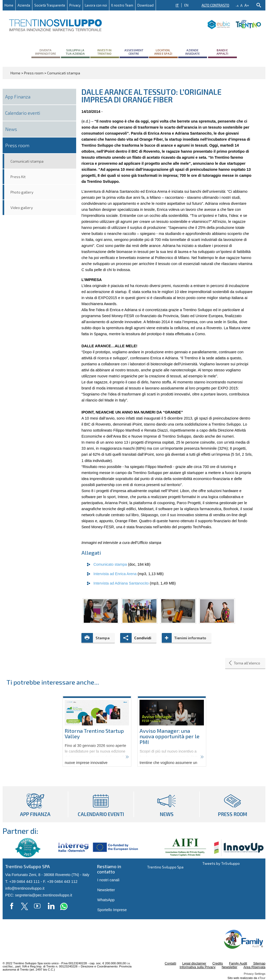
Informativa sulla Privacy (197, 967)
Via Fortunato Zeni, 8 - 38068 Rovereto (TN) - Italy (47, 875)
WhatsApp (106, 900)
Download (146, 5)
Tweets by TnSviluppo (221, 863)
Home (9, 5)
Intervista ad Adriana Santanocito (121, 583)
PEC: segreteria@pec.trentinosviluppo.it (39, 895)
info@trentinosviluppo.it (25, 888)
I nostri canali (108, 880)
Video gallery (22, 208)
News (11, 129)
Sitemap (259, 964)
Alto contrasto (215, 5)
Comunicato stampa (110, 564)
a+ (247, 5)
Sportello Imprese (112, 910)
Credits (217, 964)
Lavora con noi (96, 5)
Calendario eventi (23, 113)
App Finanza (18, 97)
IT (177, 5)
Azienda (24, 5)
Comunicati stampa (27, 161)
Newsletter (106, 890)
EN (186, 5)
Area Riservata (254, 967)
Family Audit (238, 964)
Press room (17, 145)
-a (237, 6)
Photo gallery (22, 192)
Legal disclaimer (194, 964)
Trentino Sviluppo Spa (165, 867)
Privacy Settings (255, 974)
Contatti (170, 964)
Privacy (75, 5)
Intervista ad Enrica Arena (115, 574)
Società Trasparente (50, 5)
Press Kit (18, 177)
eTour (262, 978)
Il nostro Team (122, 5)
